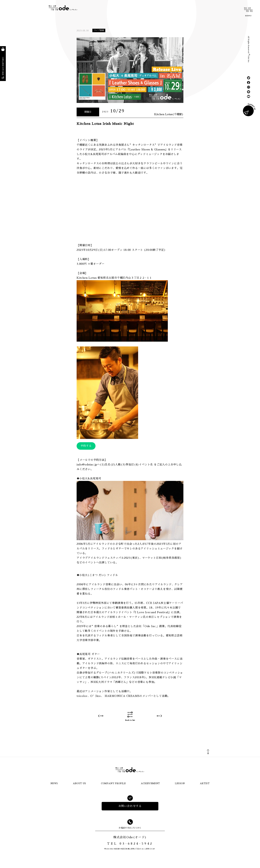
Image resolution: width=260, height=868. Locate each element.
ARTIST (205, 783)
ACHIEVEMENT (150, 783)
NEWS (54, 783)
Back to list (130, 716)
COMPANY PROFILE (113, 783)
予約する (86, 446)
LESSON (180, 783)
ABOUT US (79, 783)
